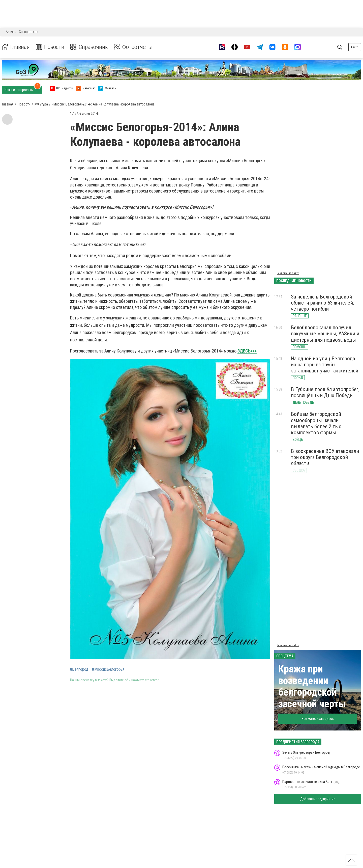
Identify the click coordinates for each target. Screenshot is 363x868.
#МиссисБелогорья (108, 669)
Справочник (89, 47)
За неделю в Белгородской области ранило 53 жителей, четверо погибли (322, 303)
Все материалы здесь (318, 719)
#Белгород (79, 669)
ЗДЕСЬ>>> (247, 351)
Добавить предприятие (318, 799)
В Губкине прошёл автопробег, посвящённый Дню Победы (325, 392)
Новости (50, 47)
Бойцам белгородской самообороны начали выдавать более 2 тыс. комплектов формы (317, 423)
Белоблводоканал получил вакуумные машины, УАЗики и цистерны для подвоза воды (325, 334)
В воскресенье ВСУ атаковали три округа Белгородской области (325, 457)
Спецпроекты (28, 32)
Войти (355, 47)
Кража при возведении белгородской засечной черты (312, 686)
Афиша (11, 32)
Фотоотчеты (133, 47)
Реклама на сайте (288, 273)
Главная (16, 47)
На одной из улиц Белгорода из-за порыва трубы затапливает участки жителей (325, 365)
